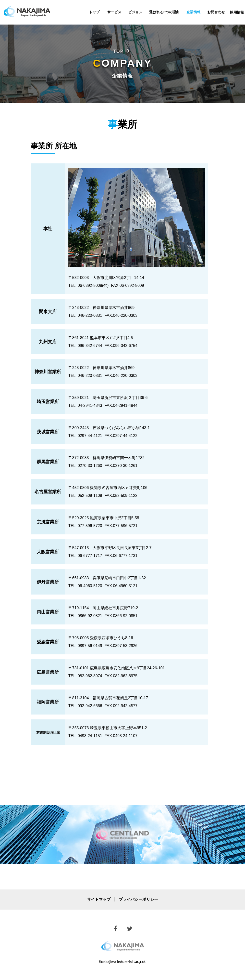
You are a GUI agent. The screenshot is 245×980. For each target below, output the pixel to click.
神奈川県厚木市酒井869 (114, 308)
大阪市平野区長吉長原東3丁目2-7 (122, 548)
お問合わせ (216, 12)
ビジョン (135, 12)
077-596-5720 (90, 526)
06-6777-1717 (90, 556)
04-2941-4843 (90, 405)
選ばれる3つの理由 (164, 12)
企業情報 (194, 12)
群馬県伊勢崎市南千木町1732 (119, 458)
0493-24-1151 (90, 736)
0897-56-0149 (90, 646)
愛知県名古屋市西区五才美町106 (119, 488)
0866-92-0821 (90, 616)
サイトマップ (99, 899)
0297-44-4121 (90, 436)
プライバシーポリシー (138, 899)
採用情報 (237, 12)
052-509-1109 (90, 496)
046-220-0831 (90, 315)
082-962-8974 (90, 676)
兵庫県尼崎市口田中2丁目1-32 (119, 578)
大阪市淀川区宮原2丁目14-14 (118, 278)
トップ (94, 12)
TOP (118, 51)
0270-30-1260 (90, 466)
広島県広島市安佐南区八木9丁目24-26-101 (127, 668)
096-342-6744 (90, 346)
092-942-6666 (90, 706)
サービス (114, 12)
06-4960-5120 (90, 586)
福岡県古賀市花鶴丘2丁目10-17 (120, 698)
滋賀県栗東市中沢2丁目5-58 (115, 518)
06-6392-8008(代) (93, 285)
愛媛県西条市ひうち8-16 (111, 638)
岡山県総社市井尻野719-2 (115, 608)
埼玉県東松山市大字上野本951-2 (118, 728)
